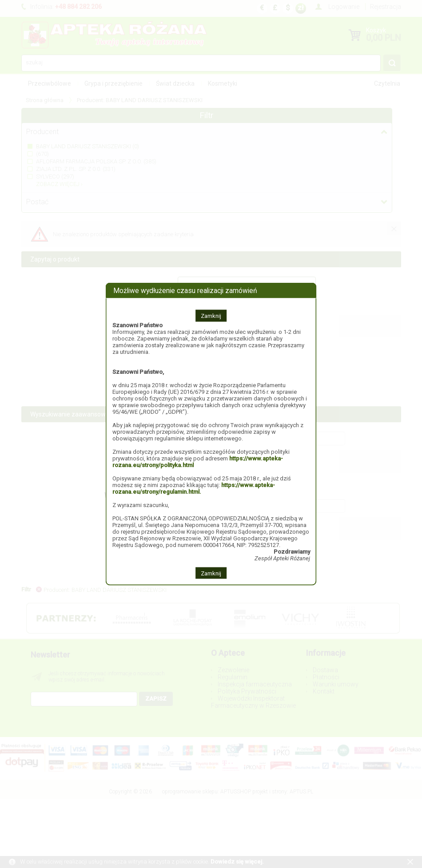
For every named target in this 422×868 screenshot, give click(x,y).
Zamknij (211, 315)
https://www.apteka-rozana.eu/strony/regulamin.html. (194, 488)
